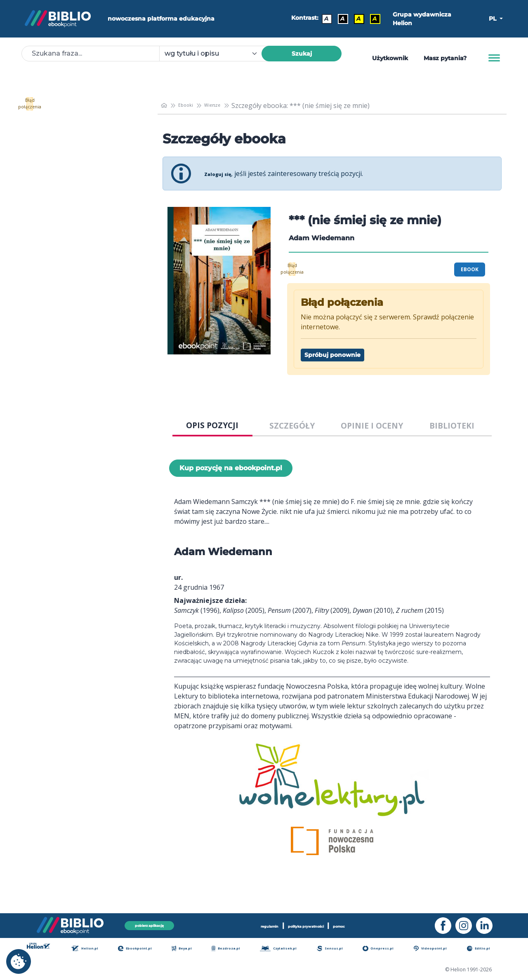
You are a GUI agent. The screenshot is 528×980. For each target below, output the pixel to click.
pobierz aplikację (149, 923)
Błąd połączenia (82, 104)
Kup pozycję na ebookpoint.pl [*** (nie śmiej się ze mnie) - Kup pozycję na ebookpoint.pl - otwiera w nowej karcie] (231, 468)
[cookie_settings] (19, 961)
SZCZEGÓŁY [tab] (292, 426)
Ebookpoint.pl (147, 949)
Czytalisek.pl (288, 949)
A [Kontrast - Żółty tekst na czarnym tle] (371, 19)
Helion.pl (98, 949)
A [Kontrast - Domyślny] (324, 19)
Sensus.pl (341, 949)
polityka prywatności (308, 924)
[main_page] (165, 105)
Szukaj (302, 54)
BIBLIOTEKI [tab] (452, 426)
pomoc (362, 924)
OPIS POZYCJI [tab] (212, 425)
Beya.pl (193, 949)
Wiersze (226, 106)
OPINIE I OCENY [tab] (372, 426)
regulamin (249, 924)
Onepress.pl (388, 949)
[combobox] (215, 54)
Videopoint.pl (440, 949)
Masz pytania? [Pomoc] (445, 58)
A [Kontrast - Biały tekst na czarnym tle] (340, 19)
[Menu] (494, 58)
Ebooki (192, 106)
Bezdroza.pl (234, 949)
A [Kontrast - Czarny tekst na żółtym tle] (356, 19)
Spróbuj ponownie (332, 355)
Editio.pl (487, 949)
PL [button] (493, 19)
